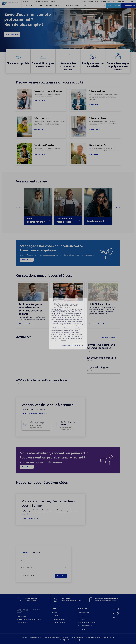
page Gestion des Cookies (59, 337)
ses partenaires (69, 308)
